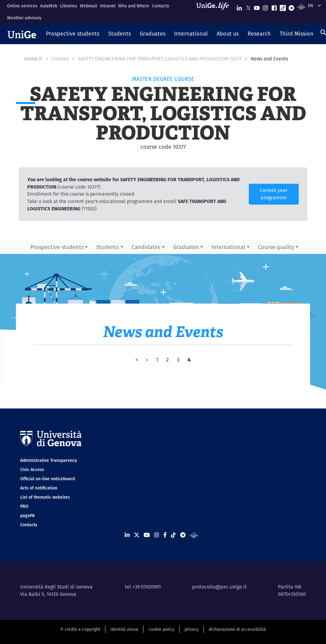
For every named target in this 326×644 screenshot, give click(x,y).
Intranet (108, 6)
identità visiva (124, 629)
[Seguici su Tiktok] (283, 7)
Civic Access (32, 470)
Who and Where (134, 6)
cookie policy (161, 629)
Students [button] (108, 247)
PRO (24, 506)
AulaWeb (49, 6)
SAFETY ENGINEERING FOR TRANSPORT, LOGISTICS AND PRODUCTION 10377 (160, 59)
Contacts (161, 6)
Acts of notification (39, 488)
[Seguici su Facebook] (274, 7)
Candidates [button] (146, 247)
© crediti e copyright (80, 629)
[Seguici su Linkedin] (239, 7)
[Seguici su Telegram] (291, 7)
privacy (191, 629)
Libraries (69, 6)
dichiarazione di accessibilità (237, 629)
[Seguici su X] (248, 7)
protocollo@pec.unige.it (219, 587)
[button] (73, 34)
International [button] (228, 247)
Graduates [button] (186, 247)
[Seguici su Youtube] (257, 7)
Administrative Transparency (49, 460)
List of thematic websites (45, 497)
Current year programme (274, 194)
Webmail (89, 6)
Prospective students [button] (57, 247)
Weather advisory (24, 18)
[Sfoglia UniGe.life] (215, 12)
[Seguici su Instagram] (265, 7)
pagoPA (27, 516)
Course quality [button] (276, 247)
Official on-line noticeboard (47, 479)
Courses (60, 59)
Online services (22, 6)
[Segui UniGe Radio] (301, 7)
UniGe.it (33, 59)
